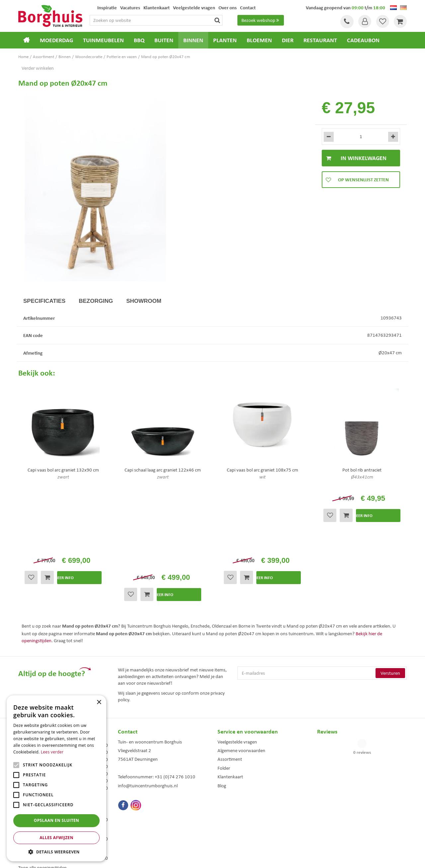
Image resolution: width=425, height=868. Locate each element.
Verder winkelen (38, 68)
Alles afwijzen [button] (56, 838)
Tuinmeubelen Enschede (137, 817)
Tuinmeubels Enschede (136, 810)
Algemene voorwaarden (241, 668)
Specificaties (44, 301)
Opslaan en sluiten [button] (57, 820)
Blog (222, 703)
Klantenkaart (230, 695)
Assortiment (230, 677)
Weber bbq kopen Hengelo (239, 817)
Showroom (144, 301)
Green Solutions (214, 858)
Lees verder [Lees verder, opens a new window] (52, 752)
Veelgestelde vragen (237, 659)
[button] (56, 852)
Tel (345, 22)
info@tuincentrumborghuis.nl (148, 703)
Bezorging (96, 301)
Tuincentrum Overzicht (250, 858)
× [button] (99, 702)
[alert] (56, 778)
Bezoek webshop (261, 20)
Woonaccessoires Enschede (140, 824)
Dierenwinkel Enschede (236, 810)
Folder (224, 686)
